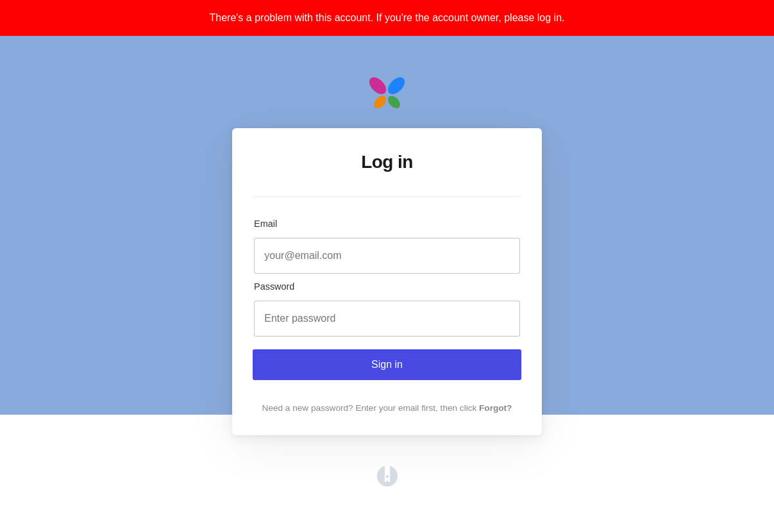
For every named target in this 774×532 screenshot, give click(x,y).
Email (265, 224)
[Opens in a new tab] (387, 483)
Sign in (387, 364)
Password (274, 287)
